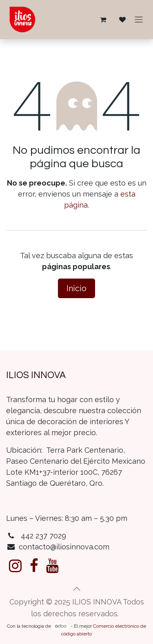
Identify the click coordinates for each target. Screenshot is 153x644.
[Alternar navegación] (139, 20)
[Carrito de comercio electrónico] (103, 20)
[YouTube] (52, 566)
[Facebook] (34, 566)
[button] (77, 589)
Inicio (76, 288)
